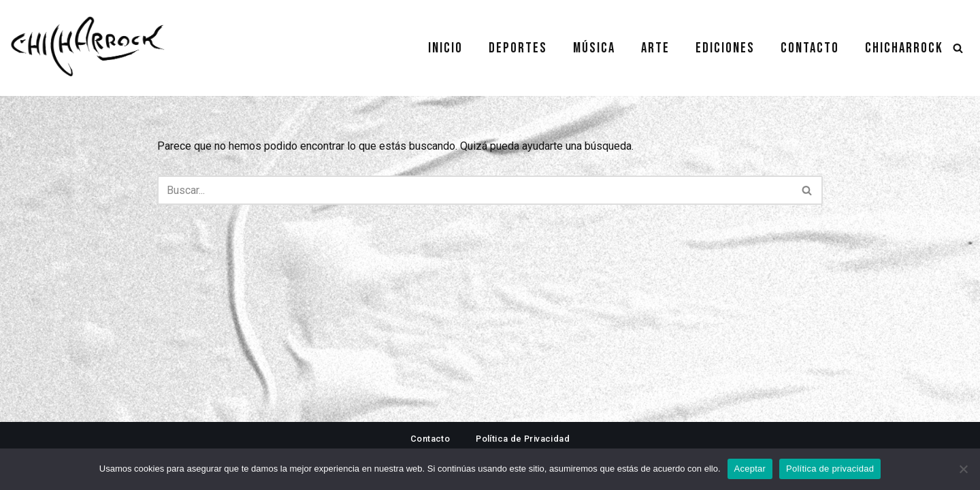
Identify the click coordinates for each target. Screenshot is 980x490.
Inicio (445, 48)
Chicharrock (904, 48)
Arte (655, 48)
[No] (963, 469)
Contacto (810, 48)
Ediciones (725, 48)
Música (594, 48)
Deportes (518, 48)
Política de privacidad (830, 469)
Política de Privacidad (523, 439)
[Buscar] (958, 48)
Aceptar (750, 469)
